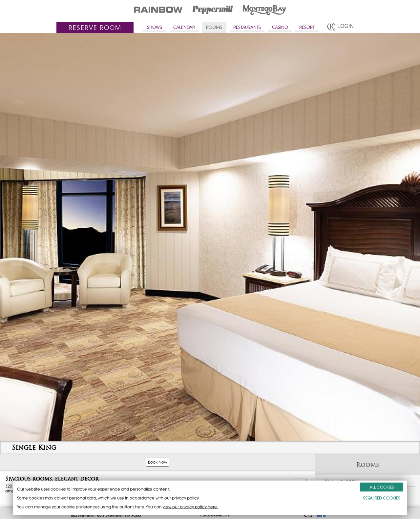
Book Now (157, 462)
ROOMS (214, 27)
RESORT (307, 27)
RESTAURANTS (247, 27)
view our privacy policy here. (190, 507)
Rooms (367, 465)
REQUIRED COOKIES (382, 498)
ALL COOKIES (382, 487)
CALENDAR (184, 27)
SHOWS (155, 27)
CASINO (280, 27)
